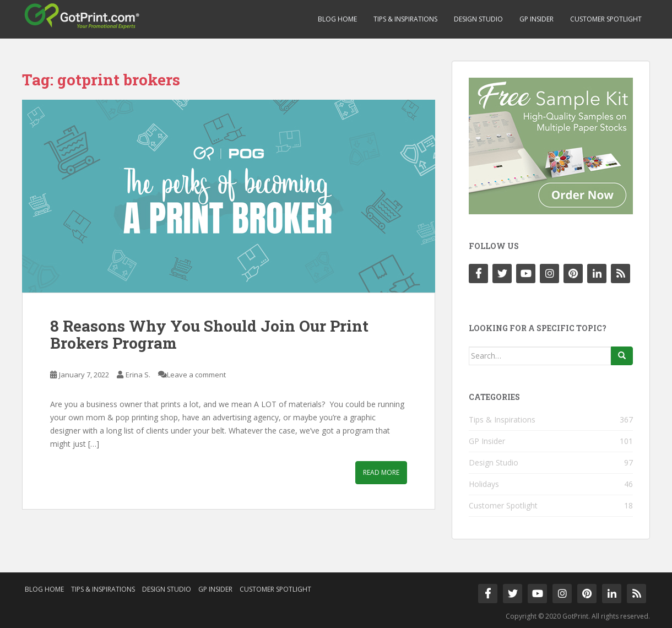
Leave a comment (196, 375)
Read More (381, 472)
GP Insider (536, 19)
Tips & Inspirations (405, 19)
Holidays (484, 484)
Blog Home (337, 19)
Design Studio (478, 19)
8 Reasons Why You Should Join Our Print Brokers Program (209, 334)
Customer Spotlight (606, 19)
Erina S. (138, 375)
